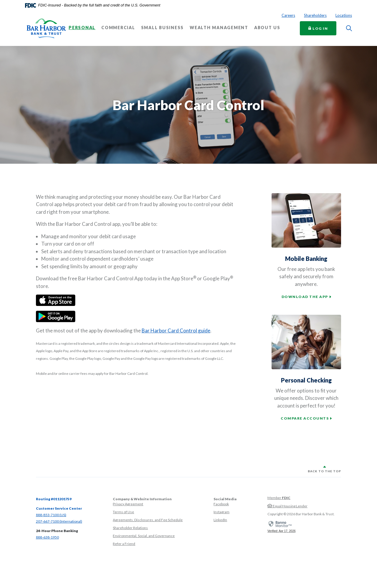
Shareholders (315, 15)
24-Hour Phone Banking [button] (57, 531)
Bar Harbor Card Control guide (176, 331)
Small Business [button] (163, 28)
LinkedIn (220, 520)
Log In (322, 28)
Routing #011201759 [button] (54, 499)
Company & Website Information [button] (142, 499)
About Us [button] (267, 28)
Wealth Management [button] (219, 28)
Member (279, 498)
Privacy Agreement (128, 504)
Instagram (221, 512)
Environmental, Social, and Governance (144, 536)
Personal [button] (82, 28)
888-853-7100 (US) (51, 515)
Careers (288, 15)
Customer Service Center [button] (59, 508)
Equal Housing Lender (287, 506)
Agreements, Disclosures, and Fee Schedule (148, 520)
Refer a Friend (124, 544)
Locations (344, 15)
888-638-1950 (47, 537)
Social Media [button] (225, 499)
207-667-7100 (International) (59, 521)
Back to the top (324, 471)
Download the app (305, 297)
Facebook (221, 504)
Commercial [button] (118, 28)
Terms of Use (123, 512)
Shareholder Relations (130, 528)
